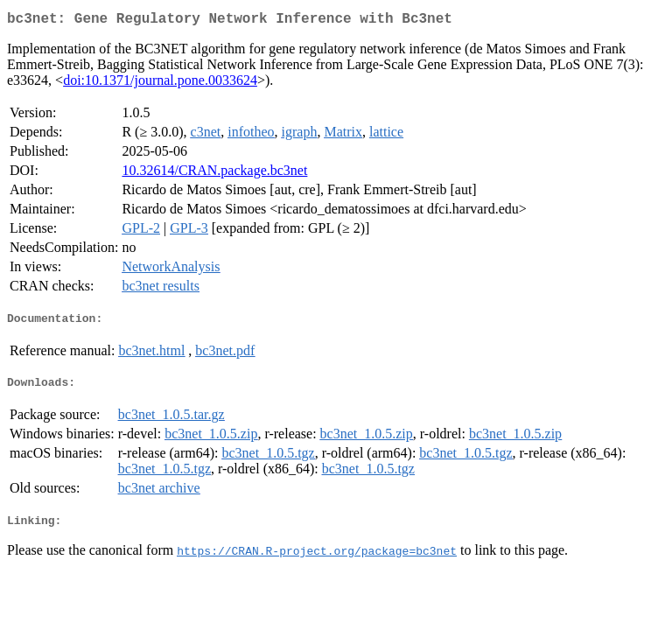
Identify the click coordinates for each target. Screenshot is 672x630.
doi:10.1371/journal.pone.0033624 (160, 84)
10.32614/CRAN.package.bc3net (214, 174)
